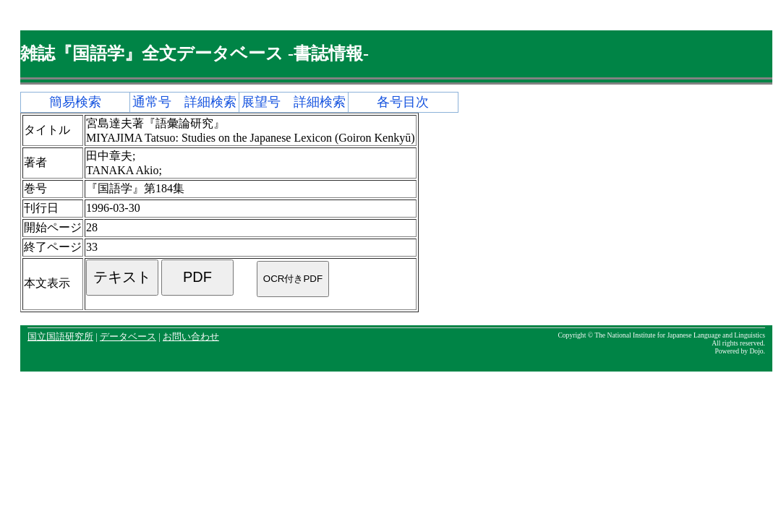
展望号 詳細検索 (294, 102)
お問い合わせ (191, 337)
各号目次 (403, 102)
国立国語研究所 (60, 337)
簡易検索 (75, 102)
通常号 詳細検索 (184, 102)
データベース (128, 337)
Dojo (756, 351)
